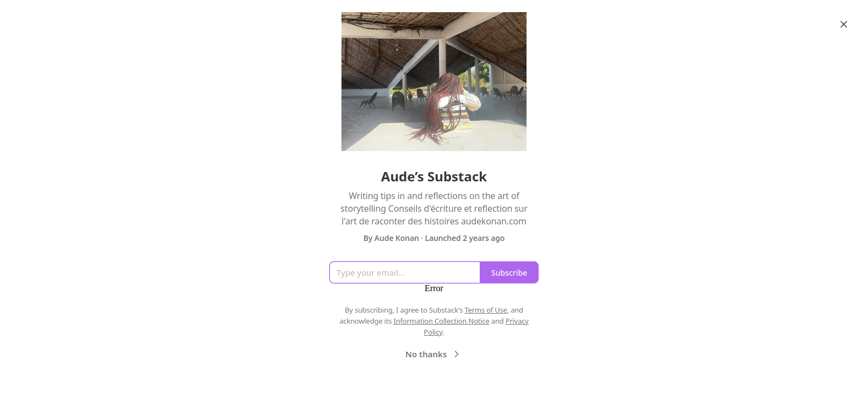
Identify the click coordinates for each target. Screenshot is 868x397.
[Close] (844, 24)
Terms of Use (486, 310)
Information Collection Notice (441, 321)
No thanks (434, 354)
